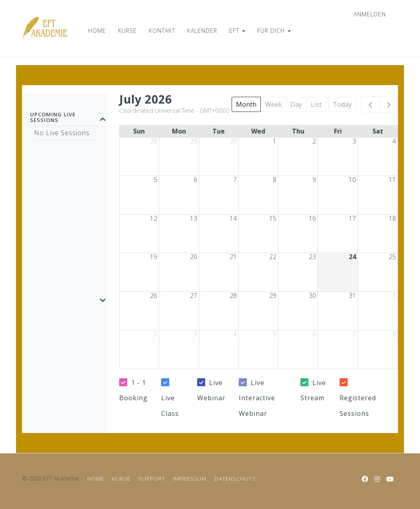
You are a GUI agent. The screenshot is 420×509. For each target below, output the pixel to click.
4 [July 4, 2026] (394, 141)
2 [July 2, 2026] (314, 141)
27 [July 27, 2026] (194, 295)
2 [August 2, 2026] (155, 334)
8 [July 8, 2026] (275, 180)
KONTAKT (162, 31)
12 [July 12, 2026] (154, 218)
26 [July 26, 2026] (154, 295)
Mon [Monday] (179, 131)
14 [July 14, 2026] (233, 218)
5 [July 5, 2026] (155, 180)
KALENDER (202, 31)
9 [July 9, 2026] (314, 180)
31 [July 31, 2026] (352, 295)
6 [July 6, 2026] (195, 180)
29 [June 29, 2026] (194, 141)
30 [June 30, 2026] (233, 141)
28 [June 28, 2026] (154, 141)
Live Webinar (211, 390)
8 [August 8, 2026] (394, 334)
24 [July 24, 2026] (352, 257)
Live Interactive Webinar (257, 398)
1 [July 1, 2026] (275, 141)
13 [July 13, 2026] (194, 218)
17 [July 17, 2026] (352, 218)
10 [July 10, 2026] (352, 180)
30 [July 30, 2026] (312, 295)
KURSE (127, 31)
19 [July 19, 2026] (154, 257)
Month (246, 104)
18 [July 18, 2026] (392, 218)
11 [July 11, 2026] (392, 180)
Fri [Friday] (338, 131)
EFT (237, 31)
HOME (97, 31)
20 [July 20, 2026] (194, 257)
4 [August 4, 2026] (235, 334)
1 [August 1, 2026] (394, 295)
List (316, 104)
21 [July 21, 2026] (233, 257)
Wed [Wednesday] (258, 131)
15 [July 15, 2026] (273, 218)
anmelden (370, 14)
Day (296, 104)
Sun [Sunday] (139, 131)
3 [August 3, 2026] (195, 334)
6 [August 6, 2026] (314, 334)
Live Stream (313, 390)
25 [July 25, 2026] (392, 257)
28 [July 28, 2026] (233, 295)
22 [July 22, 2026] (273, 257)
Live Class (170, 405)
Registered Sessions (358, 405)
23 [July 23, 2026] (312, 257)
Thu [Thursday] (298, 131)
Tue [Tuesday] (219, 131)
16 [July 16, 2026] (312, 218)
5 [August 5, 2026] (275, 334)
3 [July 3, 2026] (354, 141)
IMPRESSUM (190, 478)
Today (342, 104)
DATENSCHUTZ (235, 478)
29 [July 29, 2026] (273, 295)
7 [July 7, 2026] (235, 180)
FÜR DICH (274, 31)
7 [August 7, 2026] (354, 334)
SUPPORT (152, 478)
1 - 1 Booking (133, 390)
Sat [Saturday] (378, 131)
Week (274, 104)
